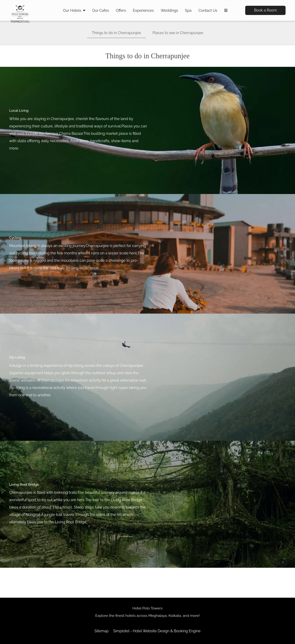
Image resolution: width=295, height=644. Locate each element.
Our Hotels (74, 10)
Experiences (143, 10)
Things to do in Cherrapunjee (116, 33)
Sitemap (102, 631)
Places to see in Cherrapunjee (178, 33)
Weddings (169, 10)
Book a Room (265, 10)
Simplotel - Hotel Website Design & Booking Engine (157, 631)
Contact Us (208, 10)
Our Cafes (101, 10)
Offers (121, 10)
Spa (188, 10)
